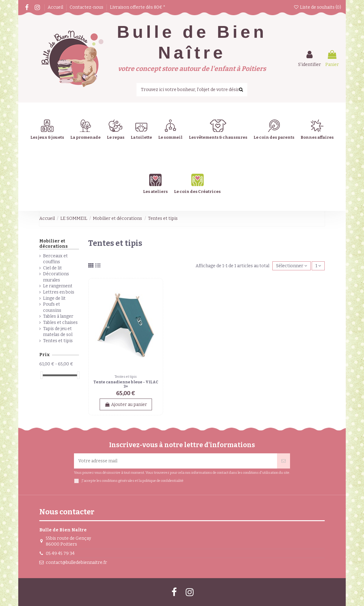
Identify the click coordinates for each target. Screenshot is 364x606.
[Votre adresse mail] (175, 461)
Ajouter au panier (126, 405)
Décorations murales (56, 277)
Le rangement (58, 286)
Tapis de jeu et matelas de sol (58, 332)
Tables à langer (58, 316)
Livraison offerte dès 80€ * (138, 7)
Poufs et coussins (52, 307)
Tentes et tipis (58, 341)
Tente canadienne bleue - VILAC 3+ (126, 384)
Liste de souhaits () (317, 7)
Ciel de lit (52, 268)
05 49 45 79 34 (60, 554)
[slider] (41, 375)
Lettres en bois (59, 292)
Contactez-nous (87, 7)
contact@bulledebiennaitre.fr (76, 562)
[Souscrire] (284, 461)
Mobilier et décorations (54, 244)
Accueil (56, 7)
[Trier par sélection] (292, 266)
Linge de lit (54, 298)
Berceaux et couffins (55, 259)
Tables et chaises (60, 323)
